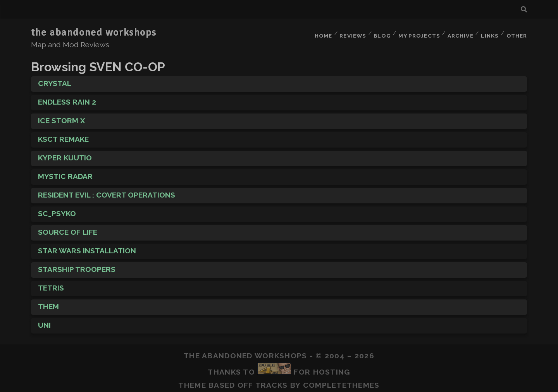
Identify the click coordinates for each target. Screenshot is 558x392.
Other (517, 33)
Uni (44, 320)
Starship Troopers (77, 265)
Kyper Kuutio (65, 153)
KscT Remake (63, 134)
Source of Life (68, 227)
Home (318, 33)
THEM (48, 302)
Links (489, 33)
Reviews (349, 33)
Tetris (51, 283)
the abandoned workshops (94, 33)
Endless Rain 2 (67, 97)
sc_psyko (57, 209)
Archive (458, 33)
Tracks (272, 380)
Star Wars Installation (87, 246)
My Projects (416, 33)
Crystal (55, 79)
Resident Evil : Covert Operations (107, 190)
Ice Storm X (61, 116)
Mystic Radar (65, 172)
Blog (379, 33)
